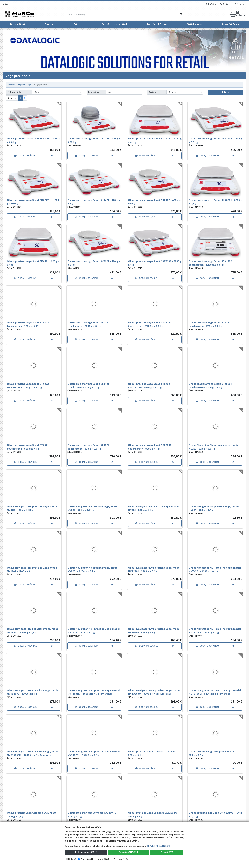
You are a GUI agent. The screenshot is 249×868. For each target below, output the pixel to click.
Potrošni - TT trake (157, 24)
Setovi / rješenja (230, 24)
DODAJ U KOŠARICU (26, 155)
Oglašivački (119, 859)
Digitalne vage (194, 24)
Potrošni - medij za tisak (115, 24)
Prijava (239, 4)
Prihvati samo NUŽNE (86, 852)
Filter (226, 92)
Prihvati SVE (167, 852)
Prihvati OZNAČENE (129, 852)
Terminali (50, 24)
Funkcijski (86, 859)
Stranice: (12, 98)
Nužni (71, 859)
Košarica (238, 14)
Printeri (78, 24)
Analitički (102, 859)
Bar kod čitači (18, 24)
